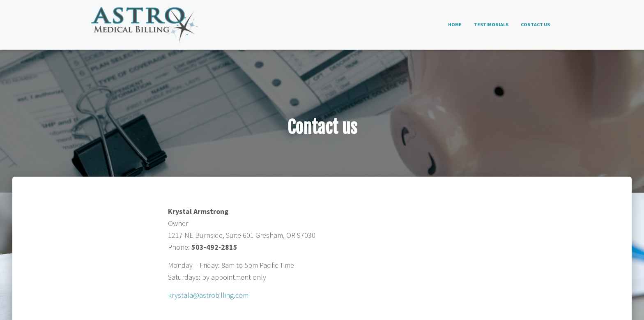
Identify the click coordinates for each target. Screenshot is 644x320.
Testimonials (491, 24)
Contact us (535, 24)
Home (455, 24)
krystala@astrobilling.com (208, 295)
